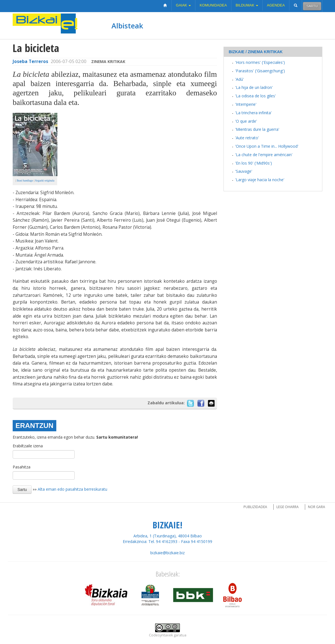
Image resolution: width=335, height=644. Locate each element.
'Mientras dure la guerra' (257, 129)
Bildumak (247, 5)
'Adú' (239, 79)
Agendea (276, 5)
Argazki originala (45, 180)
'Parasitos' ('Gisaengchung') (260, 71)
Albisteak (127, 26)
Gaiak (183, 5)
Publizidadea (255, 507)
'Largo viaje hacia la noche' (260, 180)
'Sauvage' (244, 171)
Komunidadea (213, 5)
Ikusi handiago (25, 180)
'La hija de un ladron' (254, 87)
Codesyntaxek (161, 635)
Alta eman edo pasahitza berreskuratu (72, 489)
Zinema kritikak (108, 61)
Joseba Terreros (30, 61)
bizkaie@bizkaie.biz (167, 553)
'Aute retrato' (247, 138)
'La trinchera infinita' (253, 113)
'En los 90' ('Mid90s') (254, 163)
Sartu (312, 6)
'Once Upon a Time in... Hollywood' (267, 146)
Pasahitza (22, 467)
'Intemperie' (246, 104)
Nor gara (317, 507)
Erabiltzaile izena (28, 446)
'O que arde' (246, 121)
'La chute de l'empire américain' (264, 155)
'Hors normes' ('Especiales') (260, 62)
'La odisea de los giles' (255, 96)
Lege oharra (288, 507)
